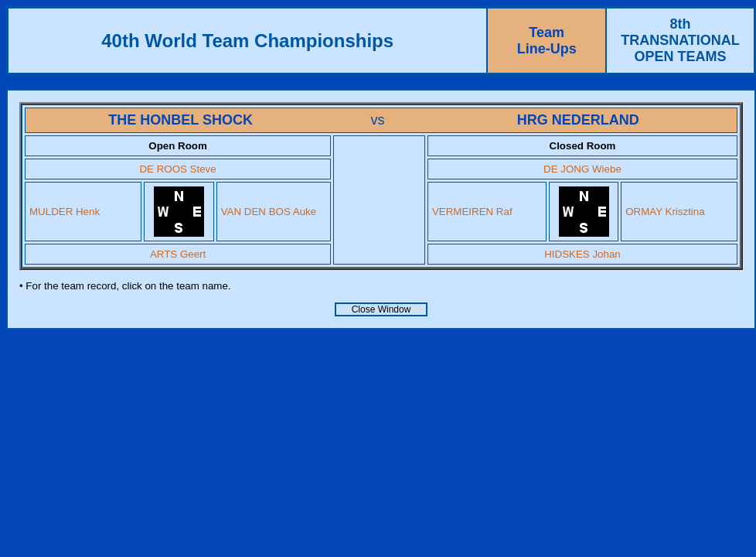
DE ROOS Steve (177, 169)
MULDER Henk (65, 212)
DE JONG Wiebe (582, 169)
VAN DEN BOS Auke (269, 212)
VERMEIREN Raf (472, 212)
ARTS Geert (178, 254)
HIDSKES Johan (582, 254)
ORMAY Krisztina (665, 212)
